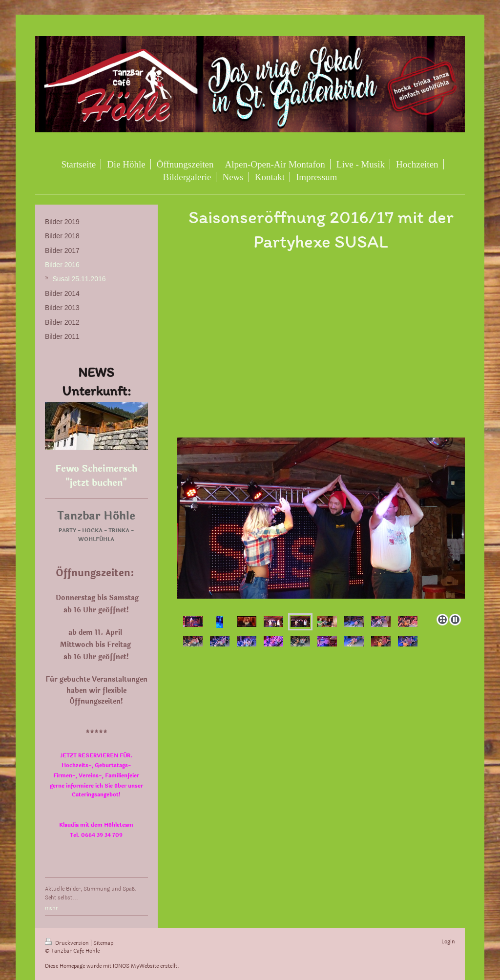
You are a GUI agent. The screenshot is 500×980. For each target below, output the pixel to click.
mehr (52, 908)
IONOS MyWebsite (136, 966)
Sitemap (103, 943)
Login (448, 942)
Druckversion (68, 943)
